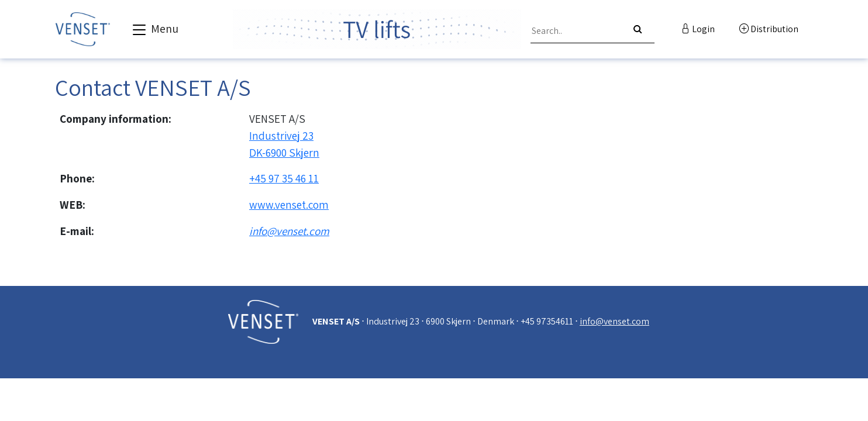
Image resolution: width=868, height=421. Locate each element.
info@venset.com (289, 231)
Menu (154, 30)
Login (698, 29)
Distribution (769, 29)
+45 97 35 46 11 (284, 178)
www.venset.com (289, 205)
